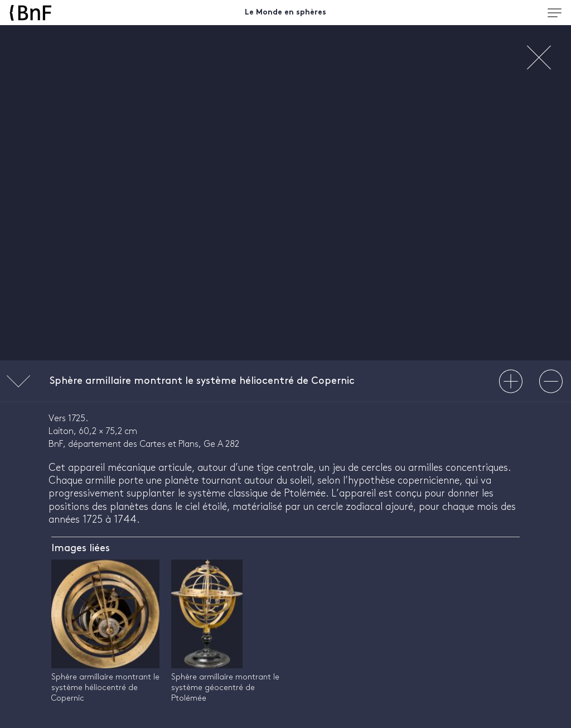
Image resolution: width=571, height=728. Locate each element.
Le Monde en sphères (285, 13)
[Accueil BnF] (79, 13)
